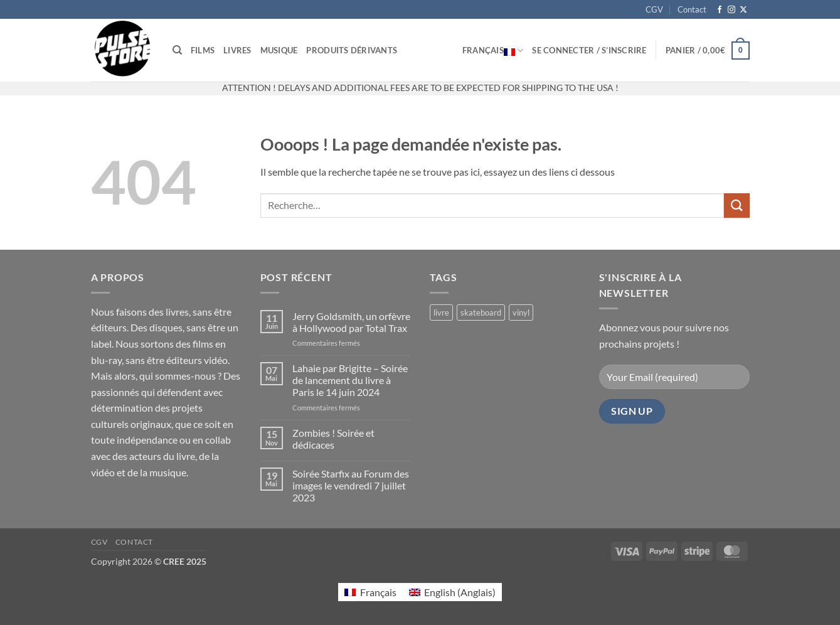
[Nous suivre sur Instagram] (731, 10)
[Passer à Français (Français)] (370, 592)
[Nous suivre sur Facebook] (720, 10)
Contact (692, 9)
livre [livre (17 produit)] (441, 312)
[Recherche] (177, 50)
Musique (279, 50)
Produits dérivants (352, 50)
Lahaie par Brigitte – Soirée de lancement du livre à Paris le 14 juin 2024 (350, 380)
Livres (237, 50)
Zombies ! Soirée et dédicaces (333, 439)
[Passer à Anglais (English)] (452, 592)
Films (203, 50)
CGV (654, 9)
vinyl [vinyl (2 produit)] (521, 312)
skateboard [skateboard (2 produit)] (481, 312)
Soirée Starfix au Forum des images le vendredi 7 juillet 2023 (351, 485)
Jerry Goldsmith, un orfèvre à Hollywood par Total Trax (351, 322)
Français (493, 50)
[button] (589, 50)
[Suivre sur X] (743, 10)
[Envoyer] (736, 206)
